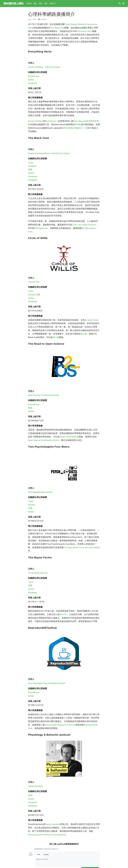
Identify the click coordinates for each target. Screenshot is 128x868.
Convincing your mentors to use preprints (47, 835)
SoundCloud (34, 76)
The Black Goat (57, 28)
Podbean (32, 166)
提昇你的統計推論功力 (72, 128)
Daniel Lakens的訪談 (69, 437)
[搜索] (120, 4)
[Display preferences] (123, 4)
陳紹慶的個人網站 (14, 3)
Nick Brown (51, 121)
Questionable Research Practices (60, 725)
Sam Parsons (45, 683)
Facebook (32, 83)
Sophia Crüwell (58, 683)
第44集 (78, 124)
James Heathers (36, 67)
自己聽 (84, 334)
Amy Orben (33, 683)
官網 (30, 170)
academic (44, 19)
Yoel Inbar (33, 492)
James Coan (34, 282)
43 (91, 128)
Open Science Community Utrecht (43, 395)
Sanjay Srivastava (36, 153)
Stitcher (32, 295)
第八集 (56, 337)
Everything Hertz (85, 31)
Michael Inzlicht (45, 492)
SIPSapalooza (41, 228)
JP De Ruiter (34, 573)
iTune (31, 163)
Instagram (33, 180)
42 (86, 128)
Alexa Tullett (51, 153)
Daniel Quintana (53, 67)
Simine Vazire (63, 153)
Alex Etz (44, 573)
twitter (31, 80)
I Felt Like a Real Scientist (84, 225)
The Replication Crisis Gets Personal (81, 547)
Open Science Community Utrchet (43, 440)
